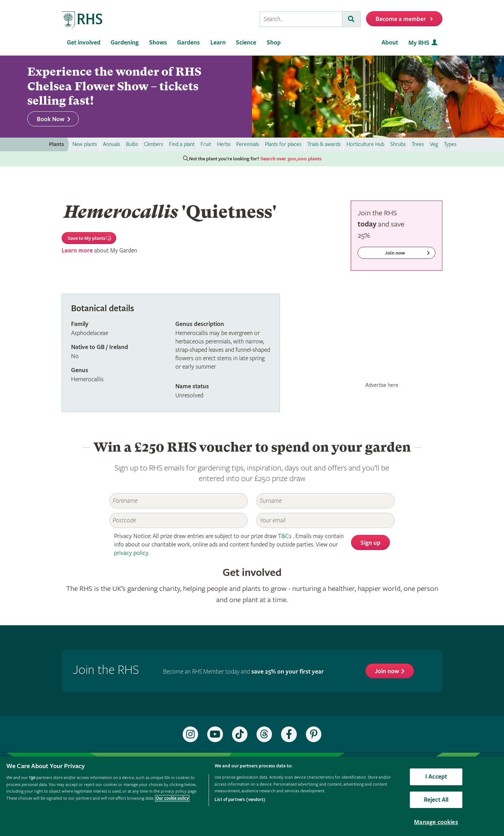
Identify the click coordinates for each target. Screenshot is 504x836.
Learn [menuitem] (218, 43)
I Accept (436, 777)
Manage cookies (436, 822)
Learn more (77, 250)
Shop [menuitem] (274, 43)
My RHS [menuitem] (419, 43)
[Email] (325, 520)
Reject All (436, 800)
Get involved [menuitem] (84, 43)
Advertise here (382, 385)
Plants (57, 144)
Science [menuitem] (246, 43)
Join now (387, 671)
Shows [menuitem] (158, 43)
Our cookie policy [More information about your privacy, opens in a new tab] (172, 798)
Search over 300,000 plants (291, 159)
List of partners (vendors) (240, 800)
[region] (252, 796)
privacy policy (131, 553)
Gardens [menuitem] (188, 43)
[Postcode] (178, 520)
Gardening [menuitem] (125, 43)
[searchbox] (301, 19)
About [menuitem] (390, 43)
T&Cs (285, 536)
